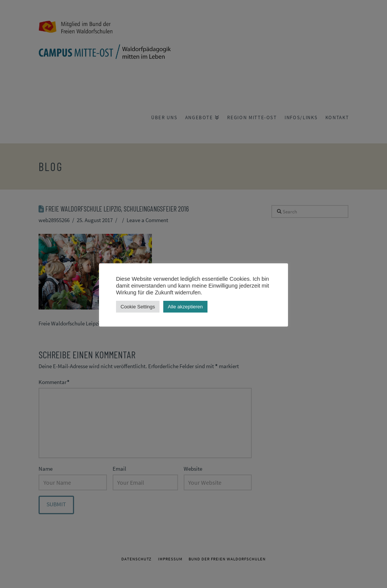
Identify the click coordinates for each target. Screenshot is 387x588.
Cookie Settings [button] (138, 307)
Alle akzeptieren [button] (185, 307)
